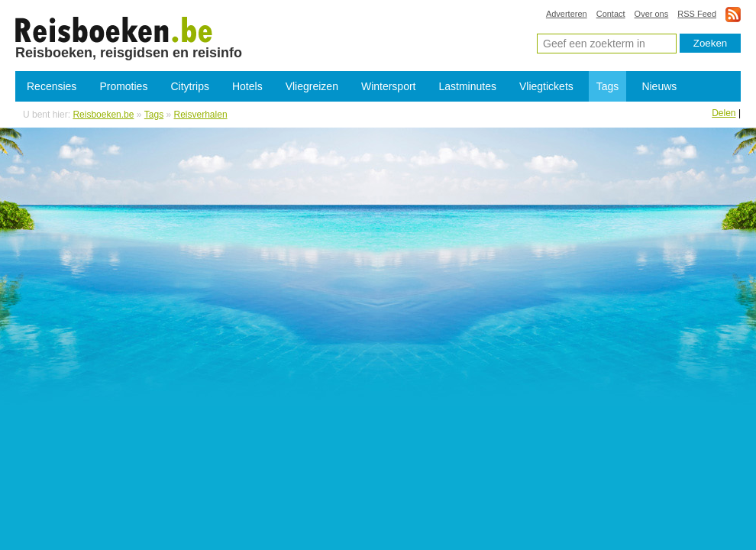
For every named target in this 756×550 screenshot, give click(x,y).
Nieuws (659, 86)
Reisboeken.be (103, 115)
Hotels (247, 86)
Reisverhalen (201, 115)
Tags (608, 86)
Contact (611, 14)
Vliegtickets (546, 86)
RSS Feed (697, 14)
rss (733, 14)
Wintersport (389, 86)
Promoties (123, 86)
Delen (724, 113)
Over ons (652, 14)
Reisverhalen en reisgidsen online (114, 29)
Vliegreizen (312, 86)
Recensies (52, 86)
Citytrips (190, 86)
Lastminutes (468, 86)
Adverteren (567, 14)
